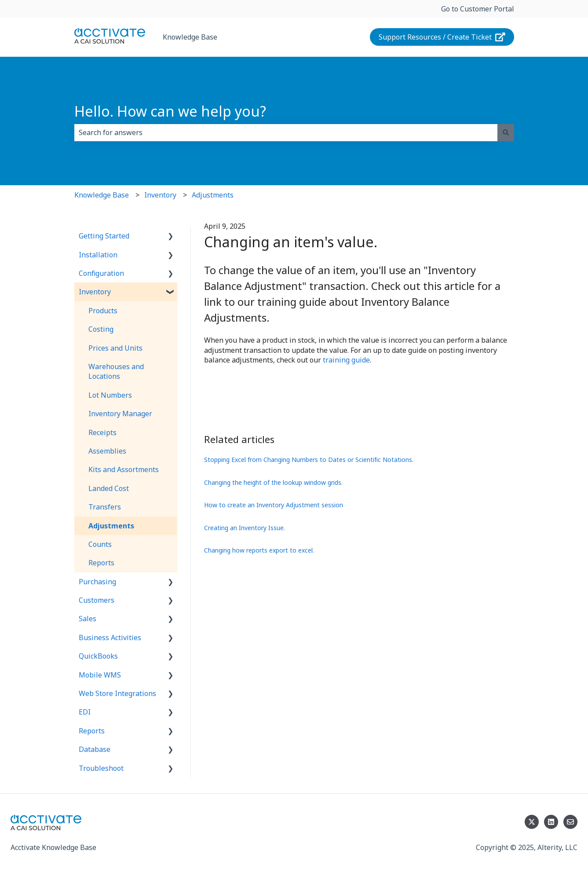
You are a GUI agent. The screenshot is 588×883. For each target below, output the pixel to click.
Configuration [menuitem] (101, 273)
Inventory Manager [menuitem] (120, 414)
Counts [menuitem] (100, 544)
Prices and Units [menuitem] (115, 348)
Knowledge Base (190, 37)
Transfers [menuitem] (105, 507)
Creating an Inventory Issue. (245, 528)
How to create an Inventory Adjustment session (274, 505)
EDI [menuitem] (85, 712)
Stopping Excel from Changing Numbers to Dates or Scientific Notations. (309, 460)
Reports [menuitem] (101, 563)
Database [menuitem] (95, 749)
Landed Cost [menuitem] (109, 488)
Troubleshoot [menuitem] (101, 768)
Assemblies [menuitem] (107, 451)
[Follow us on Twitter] (532, 822)
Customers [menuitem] (97, 600)
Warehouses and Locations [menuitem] (116, 371)
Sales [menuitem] (88, 619)
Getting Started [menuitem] (104, 236)
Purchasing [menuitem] (97, 582)
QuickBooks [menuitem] (98, 656)
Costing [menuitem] (101, 329)
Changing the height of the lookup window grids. (273, 482)
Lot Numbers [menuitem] (110, 395)
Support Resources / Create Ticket (442, 37)
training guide (346, 360)
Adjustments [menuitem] (111, 526)
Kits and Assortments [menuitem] (124, 469)
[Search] (506, 132)
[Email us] (570, 822)
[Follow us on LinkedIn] (551, 822)
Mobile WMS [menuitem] (100, 675)
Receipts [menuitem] (102, 432)
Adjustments (213, 195)
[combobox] (286, 132)
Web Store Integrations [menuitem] (117, 693)
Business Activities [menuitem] (110, 638)
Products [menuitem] (103, 311)
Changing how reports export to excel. (259, 550)
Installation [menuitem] (98, 255)
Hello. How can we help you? (170, 111)
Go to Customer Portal (478, 9)
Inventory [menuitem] (95, 292)
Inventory (160, 195)
